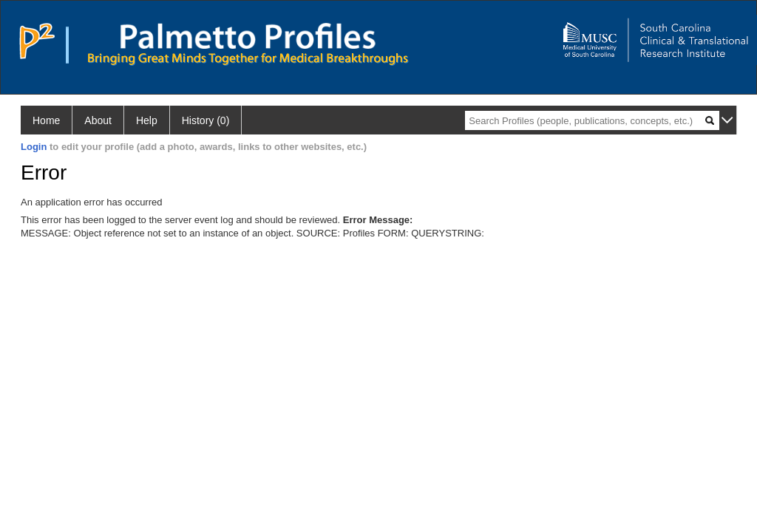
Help (147, 120)
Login (34, 147)
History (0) (206, 120)
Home (46, 120)
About (98, 120)
